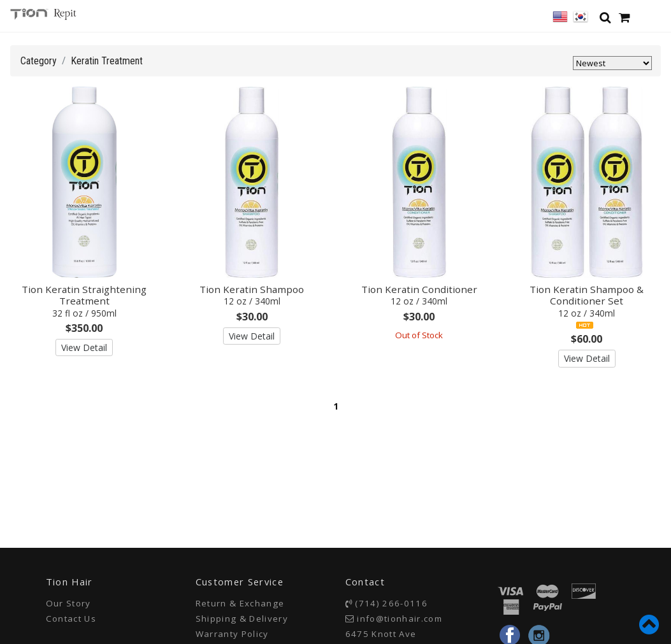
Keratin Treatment (107, 61)
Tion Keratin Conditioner (419, 295)
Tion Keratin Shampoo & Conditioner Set (587, 301)
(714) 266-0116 (391, 603)
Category (39, 61)
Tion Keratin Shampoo (252, 295)
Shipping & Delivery (242, 619)
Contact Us (71, 619)
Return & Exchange (240, 603)
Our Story (69, 603)
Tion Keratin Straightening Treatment (84, 301)
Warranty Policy (232, 634)
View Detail (84, 347)
